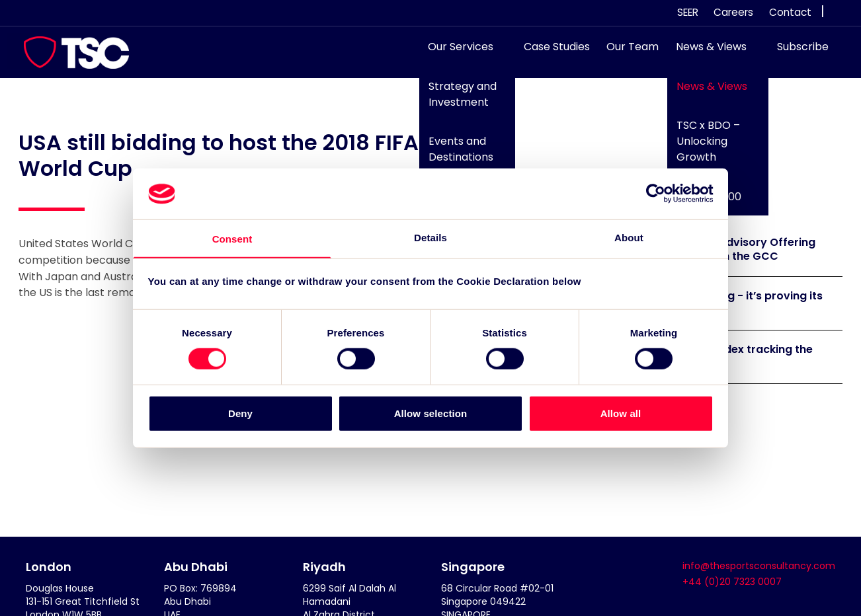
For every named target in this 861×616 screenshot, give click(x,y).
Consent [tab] (232, 239)
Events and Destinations (454, 156)
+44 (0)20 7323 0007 (732, 582)
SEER (688, 12)
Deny (240, 413)
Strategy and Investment (456, 101)
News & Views (705, 53)
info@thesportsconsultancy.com (759, 566)
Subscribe (796, 53)
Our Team (627, 53)
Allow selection (431, 413)
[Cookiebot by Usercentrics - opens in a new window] (656, 193)
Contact (790, 12)
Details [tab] (430, 237)
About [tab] (629, 237)
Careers (733, 12)
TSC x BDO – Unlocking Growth (701, 148)
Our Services (455, 53)
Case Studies (550, 53)
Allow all (621, 413)
